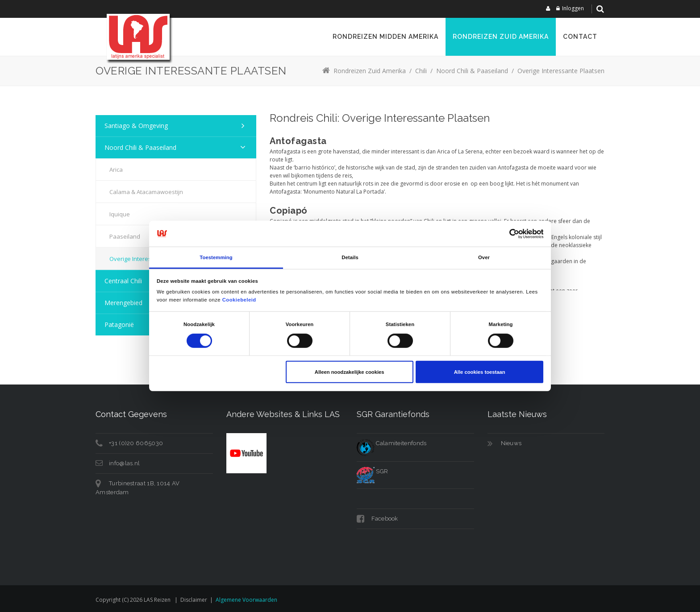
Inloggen (573, 8)
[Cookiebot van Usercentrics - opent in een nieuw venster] (504, 234)
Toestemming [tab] (216, 257)
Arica (116, 170)
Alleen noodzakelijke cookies (350, 372)
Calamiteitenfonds (392, 443)
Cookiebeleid (239, 299)
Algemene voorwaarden (246, 600)
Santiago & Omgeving (136, 126)
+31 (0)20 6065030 (136, 443)
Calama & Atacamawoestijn (146, 192)
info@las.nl (124, 463)
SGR (372, 471)
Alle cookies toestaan (480, 372)
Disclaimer (194, 600)
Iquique (120, 214)
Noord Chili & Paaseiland (140, 147)
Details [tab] (350, 257)
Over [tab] (484, 257)
